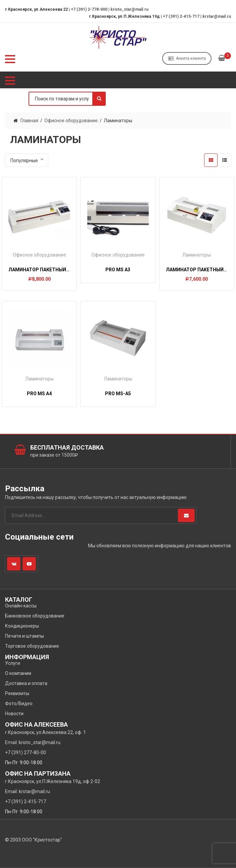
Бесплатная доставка (67, 447)
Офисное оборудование (71, 121)
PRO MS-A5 (118, 393)
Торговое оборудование (32, 646)
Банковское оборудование (35, 616)
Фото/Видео (19, 703)
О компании (18, 673)
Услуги (13, 663)
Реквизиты (17, 693)
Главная (29, 121)
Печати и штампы (25, 636)
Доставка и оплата (26, 683)
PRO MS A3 (118, 270)
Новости (14, 714)
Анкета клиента (187, 58)
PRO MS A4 (39, 393)
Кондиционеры (22, 626)
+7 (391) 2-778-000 (89, 9)
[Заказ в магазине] (27, 160)
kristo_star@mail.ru (129, 9)
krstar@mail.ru (217, 16)
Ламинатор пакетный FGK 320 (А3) (52, 270)
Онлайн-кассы (21, 606)
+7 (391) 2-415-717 (181, 16)
